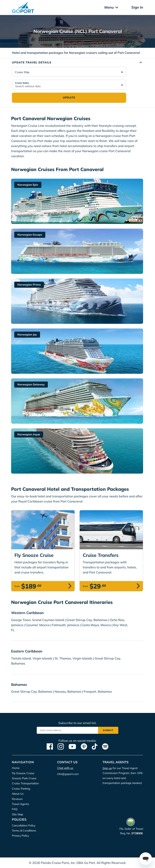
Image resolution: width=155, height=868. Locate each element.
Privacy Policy (71, 30)
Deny (106, 43)
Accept (51, 43)
